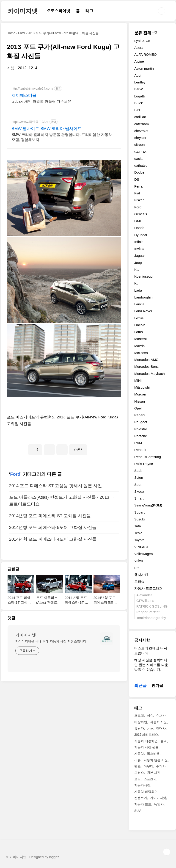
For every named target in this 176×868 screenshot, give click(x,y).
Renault (140, 450)
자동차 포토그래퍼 (148, 588)
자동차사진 (142, 785)
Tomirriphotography (151, 618)
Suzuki (139, 519)
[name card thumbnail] (107, 703)
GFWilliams (145, 601)
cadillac (140, 117)
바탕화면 (141, 722)
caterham (142, 124)
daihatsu (141, 165)
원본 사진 (154, 773)
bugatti (139, 96)
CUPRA (140, 152)
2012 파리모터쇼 (146, 735)
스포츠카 (150, 779)
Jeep (138, 263)
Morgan (140, 394)
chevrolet (141, 131)
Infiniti (139, 242)
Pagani (140, 415)
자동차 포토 (143, 804)
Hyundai (141, 235)
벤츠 (137, 766)
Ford (15, 538)
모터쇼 (139, 582)
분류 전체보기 (147, 33)
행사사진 (141, 575)
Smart (139, 498)
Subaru (140, 512)
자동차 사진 (159, 722)
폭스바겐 (153, 754)
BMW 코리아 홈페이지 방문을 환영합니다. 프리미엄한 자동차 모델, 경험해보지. (62, 137)
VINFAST (142, 547)
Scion (139, 477)
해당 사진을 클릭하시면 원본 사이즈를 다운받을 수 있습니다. (151, 665)
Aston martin (144, 68)
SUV (137, 811)
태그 (89, 11)
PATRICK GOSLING (152, 606)
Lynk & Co (142, 41)
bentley (140, 82)
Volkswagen (144, 554)
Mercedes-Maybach (150, 374)
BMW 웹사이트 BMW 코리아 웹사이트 (47, 129)
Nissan (140, 401)
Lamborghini (144, 297)
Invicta (139, 249)
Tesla (138, 533)
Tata (138, 526)
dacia (138, 159)
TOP (167, 852)
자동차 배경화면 (146, 741)
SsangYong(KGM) (148, 505)
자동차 (139, 754)
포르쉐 (139, 716)
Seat (138, 485)
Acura (139, 48)
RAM (138, 443)
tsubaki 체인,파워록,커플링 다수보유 (41, 101)
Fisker (139, 200)
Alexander (144, 595)
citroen (139, 145)
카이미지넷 (23, 11)
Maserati (141, 339)
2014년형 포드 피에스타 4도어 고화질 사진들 (53, 603)
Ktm (137, 283)
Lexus (139, 318)
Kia (137, 270)
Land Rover (143, 311)
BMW (139, 89)
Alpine (139, 61)
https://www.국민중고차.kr (30, 122)
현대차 (161, 728)
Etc (137, 568)
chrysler (140, 138)
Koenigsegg (143, 276)
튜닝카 (139, 728)
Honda (139, 228)
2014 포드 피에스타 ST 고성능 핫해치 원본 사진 (56, 550)
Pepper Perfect (148, 612)
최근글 (140, 686)
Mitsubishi (142, 387)
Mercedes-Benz (146, 366)
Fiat (137, 193)
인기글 (157, 686)
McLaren (141, 353)
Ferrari (139, 186)
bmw (150, 728)
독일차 (159, 804)
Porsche (141, 436)
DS (137, 179)
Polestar (141, 429)
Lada (138, 290)
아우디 (148, 766)
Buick (139, 103)
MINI (138, 380)
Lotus (139, 332)
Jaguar (140, 256)
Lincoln (140, 325)
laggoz (54, 857)
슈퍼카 (161, 716)
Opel (138, 408)
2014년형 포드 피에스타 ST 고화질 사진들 (50, 580)
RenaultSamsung (148, 457)
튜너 (164, 741)
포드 (137, 779)
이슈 (150, 716)
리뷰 (137, 760)
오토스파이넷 (58, 11)
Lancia (139, 304)
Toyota (139, 540)
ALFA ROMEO (146, 54)
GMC (138, 221)
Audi (138, 75)
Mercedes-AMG (146, 360)
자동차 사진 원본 (146, 747)
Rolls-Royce (144, 464)
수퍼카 (161, 766)
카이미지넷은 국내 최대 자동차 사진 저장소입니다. (51, 705)
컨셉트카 (141, 798)
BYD (138, 110)
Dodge (139, 172)
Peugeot (141, 422)
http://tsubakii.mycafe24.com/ (32, 88)
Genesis (141, 214)
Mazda (139, 346)
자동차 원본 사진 (156, 760)
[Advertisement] (64, 464)
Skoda (139, 491)
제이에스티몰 (24, 95)
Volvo (139, 561)
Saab (138, 471)
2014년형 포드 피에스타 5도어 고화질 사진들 (53, 592)
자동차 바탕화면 (146, 792)
